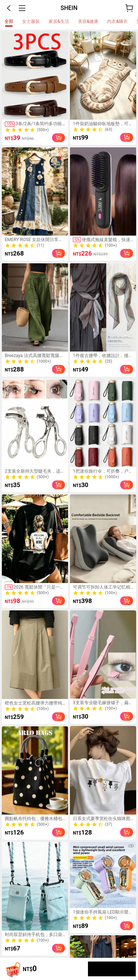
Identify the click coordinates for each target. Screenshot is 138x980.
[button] (9, 8)
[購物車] (129, 8)
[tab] (9, 21)
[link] (35, 76)
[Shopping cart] (12, 969)
